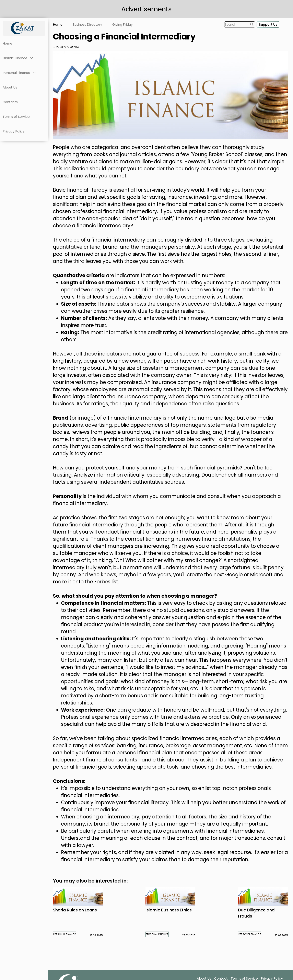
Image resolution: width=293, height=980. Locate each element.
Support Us (268, 25)
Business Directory (87, 25)
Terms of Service (16, 117)
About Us (10, 87)
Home (7, 43)
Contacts (10, 102)
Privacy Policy (14, 131)
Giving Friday (122, 25)
